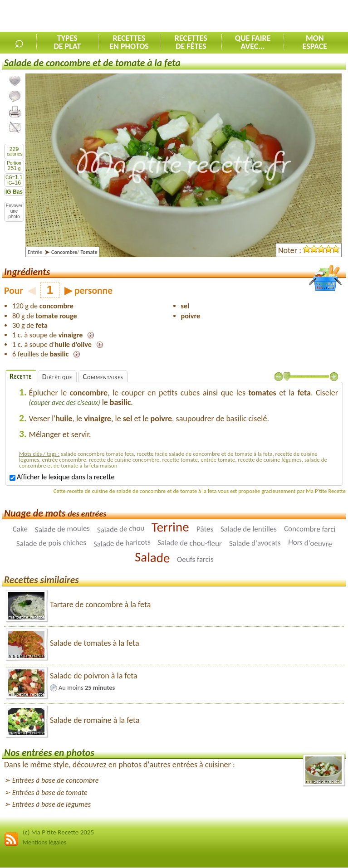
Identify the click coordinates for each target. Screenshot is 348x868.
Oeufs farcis (195, 559)
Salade (152, 558)
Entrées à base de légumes (51, 804)
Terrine (170, 527)
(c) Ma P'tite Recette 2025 (58, 832)
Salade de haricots (122, 543)
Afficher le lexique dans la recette (62, 477)
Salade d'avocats (255, 543)
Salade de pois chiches (51, 543)
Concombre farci (310, 529)
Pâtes (205, 529)
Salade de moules (62, 529)
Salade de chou (120, 529)
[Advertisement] (242, 16)
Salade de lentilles (249, 529)
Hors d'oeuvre (310, 543)
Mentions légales (44, 842)
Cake (20, 529)
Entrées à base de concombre (56, 780)
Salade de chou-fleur (190, 543)
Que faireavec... (253, 42)
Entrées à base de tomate (50, 792)
